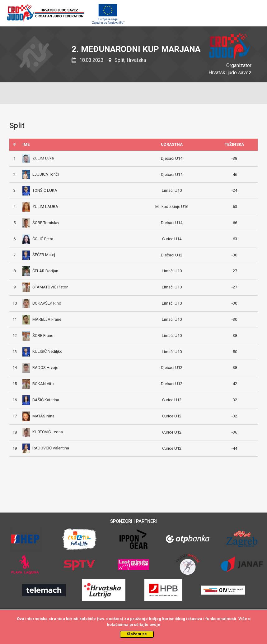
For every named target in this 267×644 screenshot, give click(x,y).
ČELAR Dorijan (40, 271)
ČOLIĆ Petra (38, 239)
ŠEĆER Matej (39, 255)
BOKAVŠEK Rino (42, 303)
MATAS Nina (38, 416)
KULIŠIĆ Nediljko (42, 351)
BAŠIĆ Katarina (41, 400)
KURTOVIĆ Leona (43, 432)
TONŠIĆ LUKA (40, 190)
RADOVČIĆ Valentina (46, 448)
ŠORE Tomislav (41, 223)
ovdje (155, 625)
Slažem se (137, 634)
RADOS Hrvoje (40, 368)
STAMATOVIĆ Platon (45, 287)
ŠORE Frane (38, 336)
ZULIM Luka (38, 158)
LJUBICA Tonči (41, 174)
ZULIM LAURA (40, 207)
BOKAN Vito (38, 384)
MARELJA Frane (42, 319)
